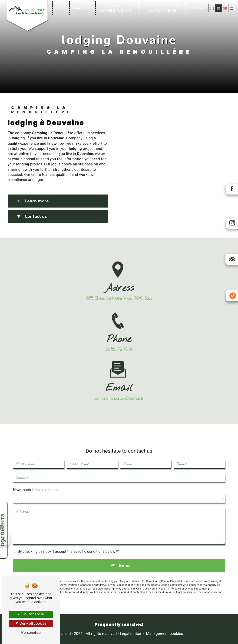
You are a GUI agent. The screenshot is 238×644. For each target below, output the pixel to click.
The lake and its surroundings (163, 8)
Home (61, 8)
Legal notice (130, 634)
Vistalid (64, 634)
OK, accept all (31, 614)
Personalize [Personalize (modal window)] (31, 632)
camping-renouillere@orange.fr (119, 392)
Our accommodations (115, 8)
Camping (80, 8)
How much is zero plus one (35, 484)
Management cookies (164, 634)
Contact (197, 8)
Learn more (32, 201)
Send (124, 559)
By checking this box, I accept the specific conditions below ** (68, 545)
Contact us (31, 216)
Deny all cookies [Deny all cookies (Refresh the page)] (31, 623)
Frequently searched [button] (119, 625)
